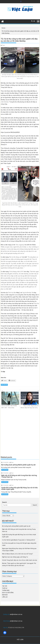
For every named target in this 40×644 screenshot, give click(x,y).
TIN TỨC (5, 586)
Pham (3, 45)
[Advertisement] (20, 433)
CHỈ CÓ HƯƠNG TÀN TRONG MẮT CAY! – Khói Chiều (10, 400)
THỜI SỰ (5, 588)
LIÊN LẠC (5, 597)
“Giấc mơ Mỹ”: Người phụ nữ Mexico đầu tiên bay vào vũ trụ (30, 400)
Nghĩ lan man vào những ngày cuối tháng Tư (15, 557)
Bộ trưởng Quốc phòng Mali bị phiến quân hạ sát (16, 526)
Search (4, 502)
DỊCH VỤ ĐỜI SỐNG (8, 593)
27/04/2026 (6, 462)
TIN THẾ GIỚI (4, 385)
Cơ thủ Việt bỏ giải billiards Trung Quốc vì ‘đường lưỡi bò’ (19, 540)
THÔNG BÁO (6, 590)
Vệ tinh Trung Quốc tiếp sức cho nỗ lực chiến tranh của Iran (20, 560)
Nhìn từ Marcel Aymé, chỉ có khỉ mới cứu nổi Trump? (17, 554)
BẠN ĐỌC (5, 595)
